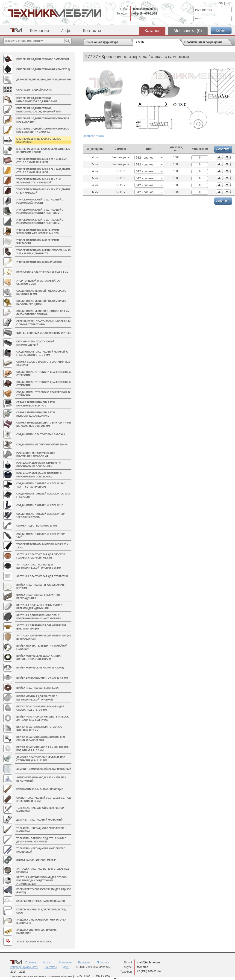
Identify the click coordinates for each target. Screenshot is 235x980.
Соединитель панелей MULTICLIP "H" (40, 505)
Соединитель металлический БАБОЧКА (42, 445)
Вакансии (84, 962)
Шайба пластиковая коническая (38, 688)
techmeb (142, 967)
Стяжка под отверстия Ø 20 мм (37, 526)
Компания (39, 31)
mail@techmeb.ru (145, 9)
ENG (229, 3)
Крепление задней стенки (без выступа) (43, 69)
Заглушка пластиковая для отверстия (42, 576)
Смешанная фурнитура (102, 42)
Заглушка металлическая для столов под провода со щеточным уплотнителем (41, 881)
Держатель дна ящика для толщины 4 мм (44, 80)
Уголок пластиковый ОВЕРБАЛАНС (39, 262)
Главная (31, 962)
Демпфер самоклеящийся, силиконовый (44, 769)
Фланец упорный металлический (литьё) (43, 333)
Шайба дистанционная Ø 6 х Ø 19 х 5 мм (42, 678)
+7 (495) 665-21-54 (145, 14)
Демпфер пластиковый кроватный (39, 820)
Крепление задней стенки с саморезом (43, 59)
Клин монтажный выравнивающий (40, 789)
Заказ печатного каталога (34, 942)
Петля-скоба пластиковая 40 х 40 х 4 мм (42, 272)
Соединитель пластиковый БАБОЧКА (41, 434)
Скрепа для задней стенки (34, 90)
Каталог (152, 31)
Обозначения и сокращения (203, 42)
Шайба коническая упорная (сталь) (40, 668)
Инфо (66, 31)
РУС (220, 3)
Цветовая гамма (93, 136)
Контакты (92, 31)
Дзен (66, 967)
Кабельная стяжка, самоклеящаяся (41, 901)
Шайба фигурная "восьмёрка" (36, 860)
